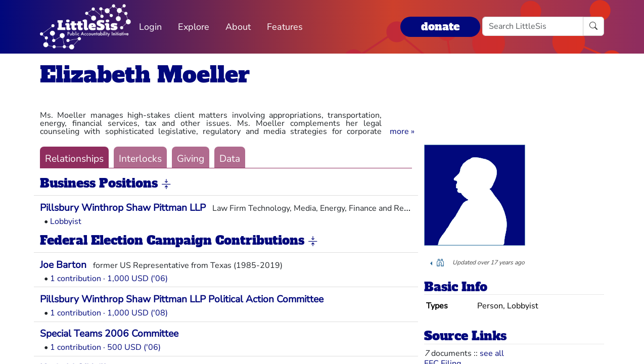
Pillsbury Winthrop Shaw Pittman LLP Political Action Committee (182, 299)
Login (150, 27)
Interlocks (140, 159)
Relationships (74, 159)
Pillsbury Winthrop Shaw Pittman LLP (123, 208)
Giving (191, 159)
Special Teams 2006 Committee (109, 334)
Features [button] (285, 27)
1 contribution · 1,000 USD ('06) (109, 279)
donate (440, 27)
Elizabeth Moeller (145, 75)
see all (492, 353)
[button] (402, 131)
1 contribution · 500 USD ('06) (105, 347)
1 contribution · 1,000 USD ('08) (109, 313)
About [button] (238, 27)
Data (230, 159)
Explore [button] (194, 27)
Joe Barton (63, 265)
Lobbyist (66, 221)
